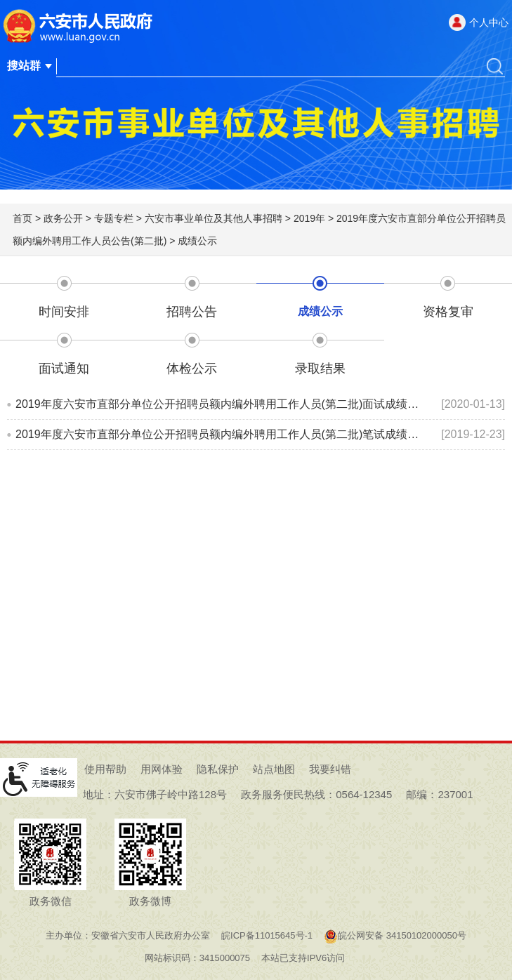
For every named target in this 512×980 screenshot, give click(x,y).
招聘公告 (192, 312)
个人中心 (489, 22)
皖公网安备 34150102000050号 (395, 935)
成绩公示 (197, 241)
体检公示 (192, 369)
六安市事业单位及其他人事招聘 (214, 218)
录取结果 (320, 369)
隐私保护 (218, 769)
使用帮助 (105, 769)
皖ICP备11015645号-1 (267, 935)
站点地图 (274, 769)
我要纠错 (330, 769)
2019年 (309, 218)
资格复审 (448, 312)
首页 (22, 218)
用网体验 (162, 769)
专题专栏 (114, 218)
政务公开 (63, 218)
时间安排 (64, 312)
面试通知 (64, 369)
